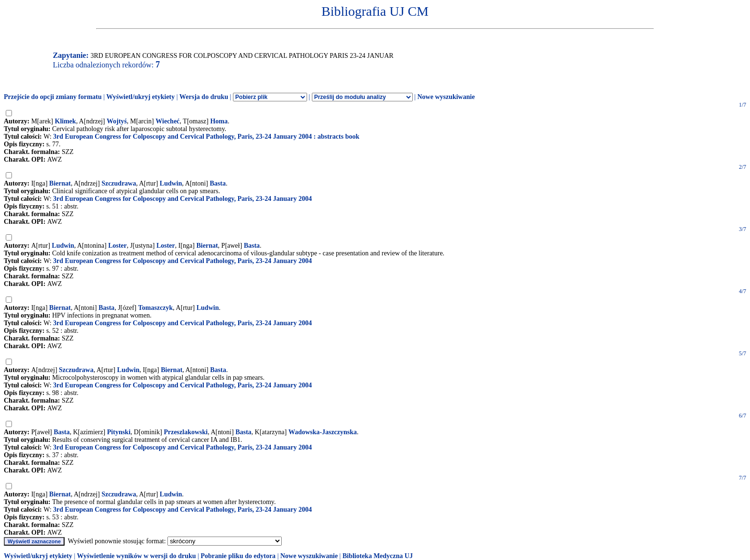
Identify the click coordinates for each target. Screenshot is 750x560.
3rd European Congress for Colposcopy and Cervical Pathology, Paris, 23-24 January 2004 (182, 199)
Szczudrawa (119, 183)
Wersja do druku (204, 97)
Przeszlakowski (186, 432)
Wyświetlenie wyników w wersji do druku (137, 556)
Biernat (60, 183)
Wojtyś (117, 121)
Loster (117, 246)
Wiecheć (167, 121)
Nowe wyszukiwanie (446, 97)
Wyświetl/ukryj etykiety (140, 97)
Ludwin (171, 183)
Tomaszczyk (156, 308)
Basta (218, 183)
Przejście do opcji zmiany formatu (53, 97)
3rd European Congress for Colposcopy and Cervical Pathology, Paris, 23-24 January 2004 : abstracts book (206, 137)
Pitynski (119, 432)
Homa (219, 121)
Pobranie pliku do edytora (238, 556)
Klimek (66, 121)
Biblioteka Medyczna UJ (378, 556)
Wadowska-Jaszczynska (323, 432)
